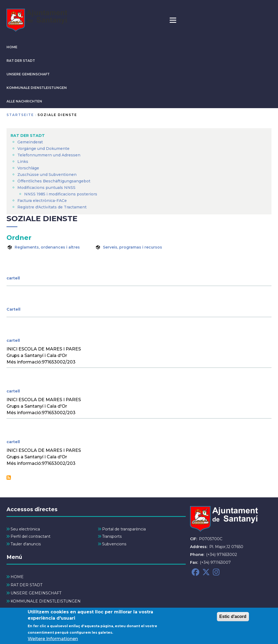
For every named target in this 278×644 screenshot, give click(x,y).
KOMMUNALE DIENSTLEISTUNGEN (37, 88)
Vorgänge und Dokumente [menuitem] (43, 149)
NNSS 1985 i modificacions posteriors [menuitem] (61, 194)
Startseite (20, 115)
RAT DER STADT (21, 61)
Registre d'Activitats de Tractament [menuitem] (52, 207)
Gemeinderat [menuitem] (30, 142)
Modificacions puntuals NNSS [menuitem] (46, 188)
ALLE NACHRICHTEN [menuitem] (31, 609)
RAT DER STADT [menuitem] (28, 136)
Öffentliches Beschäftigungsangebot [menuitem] (54, 181)
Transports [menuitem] (112, 536)
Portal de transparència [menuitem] (124, 529)
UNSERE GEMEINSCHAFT (28, 74)
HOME (12, 47)
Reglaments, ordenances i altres (47, 247)
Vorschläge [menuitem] (28, 168)
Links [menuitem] (23, 162)
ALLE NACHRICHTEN (24, 101)
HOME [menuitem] (17, 577)
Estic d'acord (233, 618)
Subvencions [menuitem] (114, 544)
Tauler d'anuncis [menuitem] (26, 544)
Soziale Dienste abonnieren (9, 478)
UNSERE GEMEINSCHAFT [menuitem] (36, 593)
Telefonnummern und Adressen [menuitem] (49, 155)
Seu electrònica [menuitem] (25, 529)
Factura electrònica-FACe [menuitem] (42, 201)
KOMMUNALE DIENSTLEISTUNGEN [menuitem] (46, 601)
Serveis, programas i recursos (132, 247)
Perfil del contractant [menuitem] (31, 536)
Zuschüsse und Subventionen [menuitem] (47, 175)
